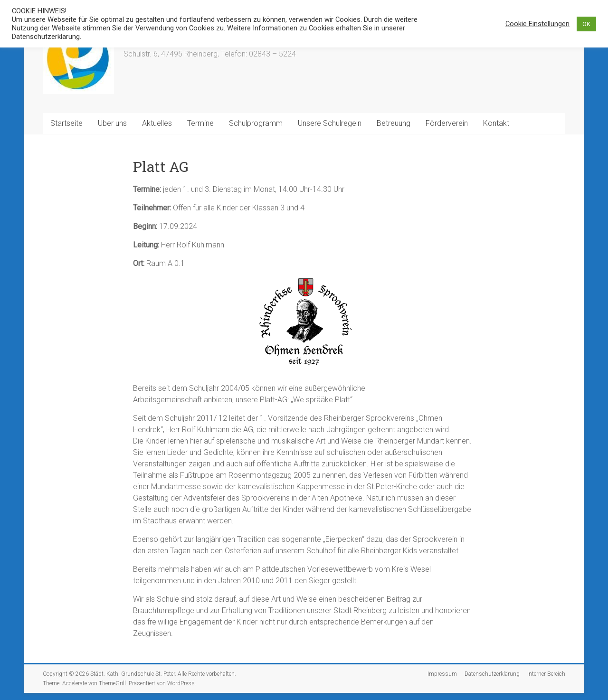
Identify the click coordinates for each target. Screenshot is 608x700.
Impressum (442, 674)
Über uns (112, 123)
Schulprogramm (256, 123)
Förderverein (447, 123)
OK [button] (586, 24)
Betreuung (394, 123)
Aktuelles (157, 123)
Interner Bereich (546, 674)
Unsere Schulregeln (330, 123)
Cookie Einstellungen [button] (537, 24)
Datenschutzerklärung (492, 674)
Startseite (66, 123)
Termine (200, 123)
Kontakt (496, 123)
